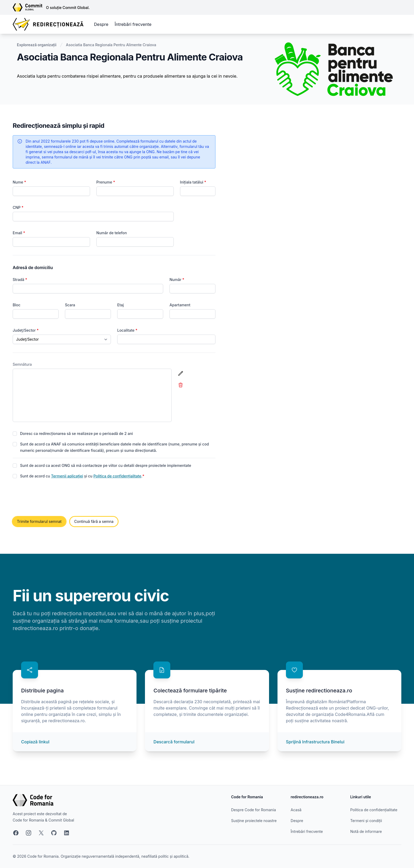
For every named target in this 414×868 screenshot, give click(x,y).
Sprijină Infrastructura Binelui (315, 742)
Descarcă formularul (174, 742)
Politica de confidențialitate (117, 476)
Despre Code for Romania (253, 810)
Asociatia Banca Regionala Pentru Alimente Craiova (111, 45)
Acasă (296, 810)
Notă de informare (366, 831)
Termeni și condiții (366, 821)
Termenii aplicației (67, 476)
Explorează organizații (37, 45)
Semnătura (22, 364)
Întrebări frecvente (133, 24)
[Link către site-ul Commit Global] (29, 7)
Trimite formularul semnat (39, 521)
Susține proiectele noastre (254, 821)
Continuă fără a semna (94, 521)
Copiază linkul (35, 742)
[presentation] (53, 498)
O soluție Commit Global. (68, 8)
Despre (101, 24)
